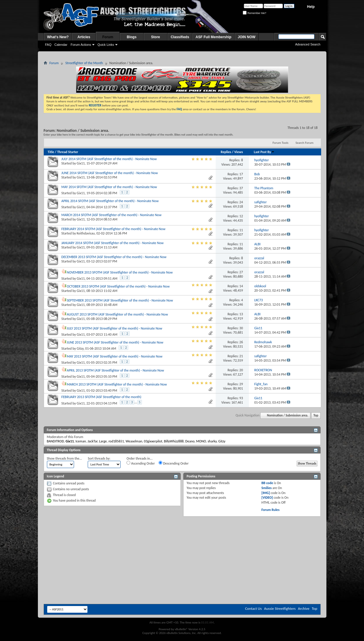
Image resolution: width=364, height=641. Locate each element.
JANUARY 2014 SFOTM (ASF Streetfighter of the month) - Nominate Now (113, 243)
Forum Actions (81, 45)
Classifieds (180, 37)
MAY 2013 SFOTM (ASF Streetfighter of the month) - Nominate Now (115, 356)
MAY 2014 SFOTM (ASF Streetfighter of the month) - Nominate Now (109, 187)
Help (311, 7)
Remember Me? (254, 13)
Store (155, 37)
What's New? (58, 37)
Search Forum (305, 143)
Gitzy (80, 348)
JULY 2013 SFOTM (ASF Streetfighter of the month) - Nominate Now (114, 328)
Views (239, 152)
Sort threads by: (99, 458)
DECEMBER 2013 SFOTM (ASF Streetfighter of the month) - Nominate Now (114, 257)
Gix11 (81, 163)
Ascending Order (141, 463)
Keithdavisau (86, 233)
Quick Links (106, 45)
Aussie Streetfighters (280, 608)
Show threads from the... (65, 458)
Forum (108, 37)
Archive (304, 608)
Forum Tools (280, 143)
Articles (84, 37)
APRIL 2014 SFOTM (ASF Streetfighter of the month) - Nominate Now (110, 201)
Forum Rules (270, 510)
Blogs (132, 37)
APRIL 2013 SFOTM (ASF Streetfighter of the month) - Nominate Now (115, 370)
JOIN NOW (247, 37)
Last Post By (264, 152)
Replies (226, 152)
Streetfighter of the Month (84, 63)
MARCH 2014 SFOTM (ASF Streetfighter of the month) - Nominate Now (111, 215)
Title (51, 152)
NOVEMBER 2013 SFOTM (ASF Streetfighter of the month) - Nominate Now (120, 272)
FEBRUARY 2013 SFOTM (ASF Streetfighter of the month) (101, 397)
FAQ (48, 45)
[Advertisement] (182, 534)
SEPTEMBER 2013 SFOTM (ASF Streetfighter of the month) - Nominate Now (120, 300)
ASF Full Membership (213, 37)
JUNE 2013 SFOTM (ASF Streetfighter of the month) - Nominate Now (115, 342)
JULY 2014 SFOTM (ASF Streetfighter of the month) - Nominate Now (109, 159)
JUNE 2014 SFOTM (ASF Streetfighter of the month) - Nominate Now (110, 173)
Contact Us (253, 608)
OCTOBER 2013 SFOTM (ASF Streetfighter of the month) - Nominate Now (118, 286)
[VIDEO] (267, 498)
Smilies (267, 488)
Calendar (61, 45)
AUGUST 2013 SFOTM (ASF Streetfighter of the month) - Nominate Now (117, 314)
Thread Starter (68, 152)
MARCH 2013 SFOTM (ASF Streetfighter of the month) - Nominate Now (117, 384)
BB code (267, 483)
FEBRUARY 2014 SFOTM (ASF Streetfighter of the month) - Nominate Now (114, 229)
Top (316, 415)
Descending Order (174, 463)
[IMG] (266, 493)
